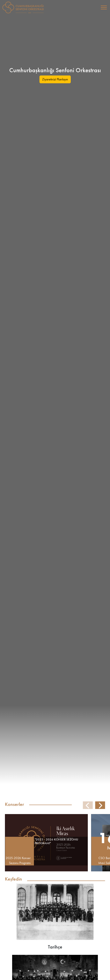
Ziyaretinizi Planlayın (55, 79)
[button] (100, 805)
